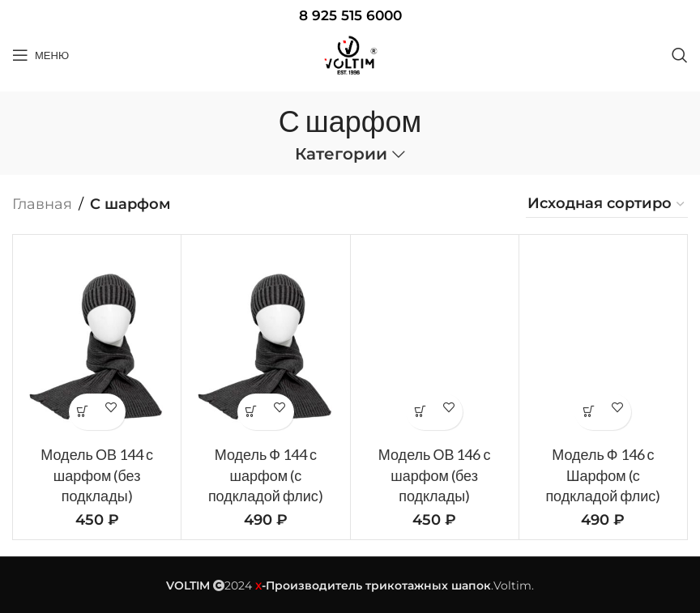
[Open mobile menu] (41, 55)
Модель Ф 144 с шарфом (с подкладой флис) (266, 475)
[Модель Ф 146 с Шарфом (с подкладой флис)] (603, 343)
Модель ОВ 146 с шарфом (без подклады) (435, 475)
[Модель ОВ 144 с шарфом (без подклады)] (97, 343)
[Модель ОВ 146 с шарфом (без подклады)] (435, 343)
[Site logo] (350, 55)
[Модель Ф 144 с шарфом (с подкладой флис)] (265, 343)
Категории (341, 155)
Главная (42, 204)
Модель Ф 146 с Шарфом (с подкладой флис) (603, 475)
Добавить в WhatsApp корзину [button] (83, 412)
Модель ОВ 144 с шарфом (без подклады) (97, 475)
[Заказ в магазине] (607, 204)
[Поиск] (680, 55)
